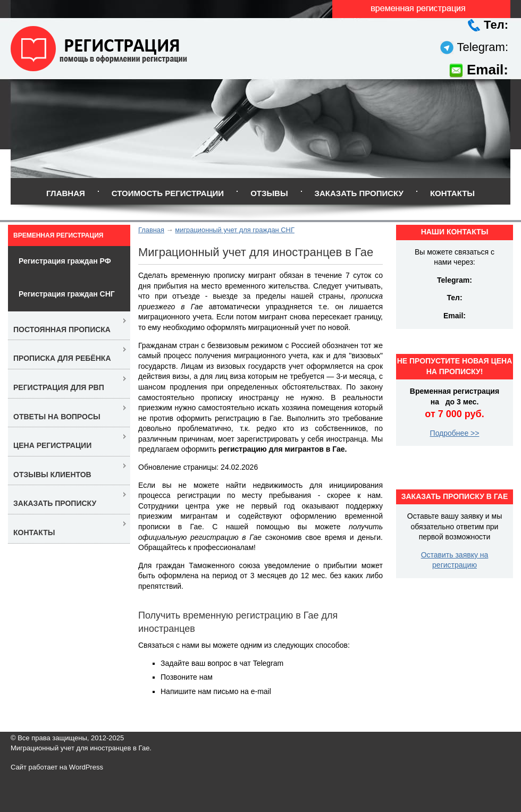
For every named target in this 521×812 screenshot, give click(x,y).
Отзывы (269, 193)
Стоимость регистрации (168, 193)
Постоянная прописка (62, 329)
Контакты (452, 193)
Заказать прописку (359, 193)
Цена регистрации (52, 445)
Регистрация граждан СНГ (67, 294)
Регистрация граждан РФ (65, 261)
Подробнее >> (455, 433)
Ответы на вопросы (57, 417)
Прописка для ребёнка (62, 358)
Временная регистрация (58, 235)
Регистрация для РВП (59, 387)
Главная (66, 193)
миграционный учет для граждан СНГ (235, 230)
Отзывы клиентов (52, 475)
